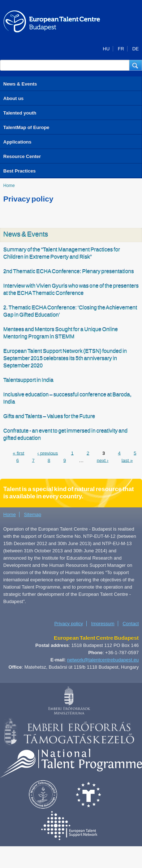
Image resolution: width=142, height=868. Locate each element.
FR (121, 49)
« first (18, 453)
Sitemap (33, 514)
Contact (131, 624)
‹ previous (48, 453)
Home (9, 186)
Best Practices (20, 171)
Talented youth (20, 113)
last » (127, 460)
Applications (17, 142)
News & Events (20, 84)
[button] (136, 65)
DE (135, 49)
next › (103, 460)
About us (13, 98)
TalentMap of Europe (26, 127)
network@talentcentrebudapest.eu (103, 660)
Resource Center (22, 156)
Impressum (103, 624)
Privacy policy (68, 624)
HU (106, 49)
